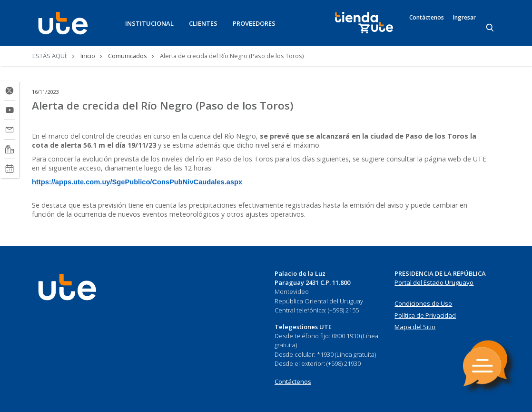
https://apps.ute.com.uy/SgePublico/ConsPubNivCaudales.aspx (137, 182)
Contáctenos (427, 18)
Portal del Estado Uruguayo (434, 282)
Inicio (88, 56)
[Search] (491, 28)
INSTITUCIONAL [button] (149, 23)
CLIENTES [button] (203, 23)
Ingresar (464, 18)
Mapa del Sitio (415, 327)
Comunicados (128, 56)
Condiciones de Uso (423, 303)
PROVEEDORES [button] (254, 23)
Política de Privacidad (425, 315)
